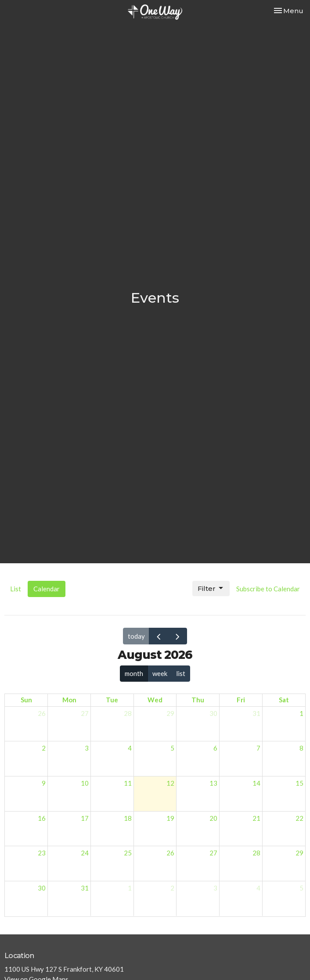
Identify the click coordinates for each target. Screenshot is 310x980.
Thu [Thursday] (198, 700)
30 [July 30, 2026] (213, 713)
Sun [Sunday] (26, 700)
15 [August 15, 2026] (299, 783)
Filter (211, 588)
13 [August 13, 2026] (213, 783)
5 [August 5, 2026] (172, 748)
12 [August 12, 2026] (170, 783)
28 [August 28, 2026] (256, 853)
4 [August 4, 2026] (130, 748)
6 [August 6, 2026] (215, 748)
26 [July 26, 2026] (42, 713)
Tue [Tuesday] (112, 700)
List (16, 589)
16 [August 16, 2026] (42, 818)
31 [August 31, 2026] (85, 888)
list (181, 673)
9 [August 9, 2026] (44, 783)
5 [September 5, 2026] (301, 888)
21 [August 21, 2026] (256, 818)
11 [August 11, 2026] (128, 783)
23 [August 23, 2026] (42, 853)
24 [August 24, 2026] (85, 853)
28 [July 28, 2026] (128, 713)
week (160, 673)
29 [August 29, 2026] (299, 853)
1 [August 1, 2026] (301, 713)
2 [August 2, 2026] (44, 748)
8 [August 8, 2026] (301, 748)
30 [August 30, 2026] (42, 888)
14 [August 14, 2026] (256, 783)
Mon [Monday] (69, 700)
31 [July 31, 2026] (256, 713)
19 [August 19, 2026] (170, 818)
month (134, 673)
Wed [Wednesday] (155, 700)
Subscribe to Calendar (268, 589)
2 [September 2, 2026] (172, 888)
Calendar (47, 589)
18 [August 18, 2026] (128, 818)
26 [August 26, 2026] (170, 853)
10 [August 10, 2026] (85, 783)
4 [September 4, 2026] (258, 888)
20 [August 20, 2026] (213, 818)
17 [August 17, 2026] (85, 818)
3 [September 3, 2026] (215, 888)
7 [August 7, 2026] (258, 748)
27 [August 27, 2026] (213, 853)
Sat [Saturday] (284, 700)
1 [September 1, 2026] (130, 888)
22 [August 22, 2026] (299, 818)
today (136, 636)
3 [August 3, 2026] (87, 748)
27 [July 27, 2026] (85, 713)
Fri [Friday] (241, 700)
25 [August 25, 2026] (128, 853)
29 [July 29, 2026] (170, 713)
